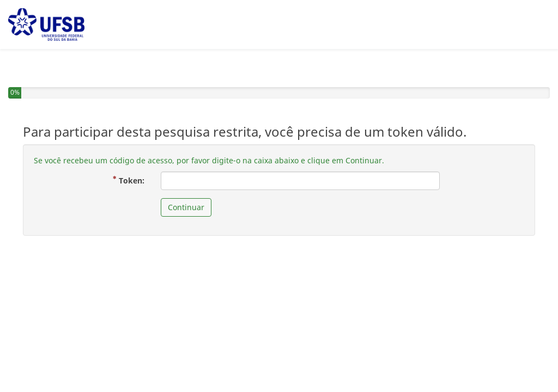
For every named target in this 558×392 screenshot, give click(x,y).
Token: (133, 180)
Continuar (186, 207)
